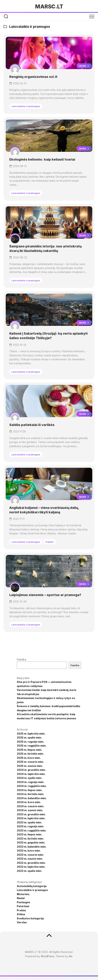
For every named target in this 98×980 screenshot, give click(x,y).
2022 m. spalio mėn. (29, 871)
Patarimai (23, 906)
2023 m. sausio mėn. (30, 859)
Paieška (21, 659)
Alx (71, 956)
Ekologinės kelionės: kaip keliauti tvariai (42, 159)
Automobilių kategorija (32, 886)
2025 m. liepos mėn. (30, 750)
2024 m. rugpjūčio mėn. (32, 786)
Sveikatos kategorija (30, 918)
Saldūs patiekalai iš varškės (32, 425)
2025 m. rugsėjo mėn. (30, 742)
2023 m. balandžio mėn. (32, 847)
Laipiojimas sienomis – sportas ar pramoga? (45, 595)
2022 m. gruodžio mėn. (31, 863)
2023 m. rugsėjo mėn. (30, 826)
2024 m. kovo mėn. (29, 802)
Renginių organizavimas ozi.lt (33, 77)
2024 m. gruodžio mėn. (31, 770)
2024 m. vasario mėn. (30, 806)
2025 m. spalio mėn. (29, 738)
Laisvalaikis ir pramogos (26, 106)
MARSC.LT (49, 6)
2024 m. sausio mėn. (30, 810)
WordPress (48, 956)
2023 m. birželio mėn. (30, 839)
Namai (21, 898)
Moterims (23, 894)
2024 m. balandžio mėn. (32, 798)
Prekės (50, 542)
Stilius (21, 914)
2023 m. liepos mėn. (30, 834)
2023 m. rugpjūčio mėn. (32, 830)
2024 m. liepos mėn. (30, 790)
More (84, 66)
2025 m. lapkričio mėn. (31, 734)
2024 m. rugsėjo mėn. (31, 782)
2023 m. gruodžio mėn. (31, 814)
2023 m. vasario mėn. (30, 855)
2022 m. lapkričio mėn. (31, 867)
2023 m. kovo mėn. (29, 851)
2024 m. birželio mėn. (30, 794)
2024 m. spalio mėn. (30, 778)
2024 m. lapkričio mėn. (31, 774)
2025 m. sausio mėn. (30, 766)
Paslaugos (24, 902)
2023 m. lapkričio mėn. (31, 818)
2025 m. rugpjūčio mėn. (32, 746)
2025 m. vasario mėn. (30, 762)
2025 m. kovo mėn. (29, 758)
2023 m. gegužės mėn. (31, 842)
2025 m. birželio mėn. (30, 754)
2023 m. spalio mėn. (29, 822)
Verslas (22, 922)
